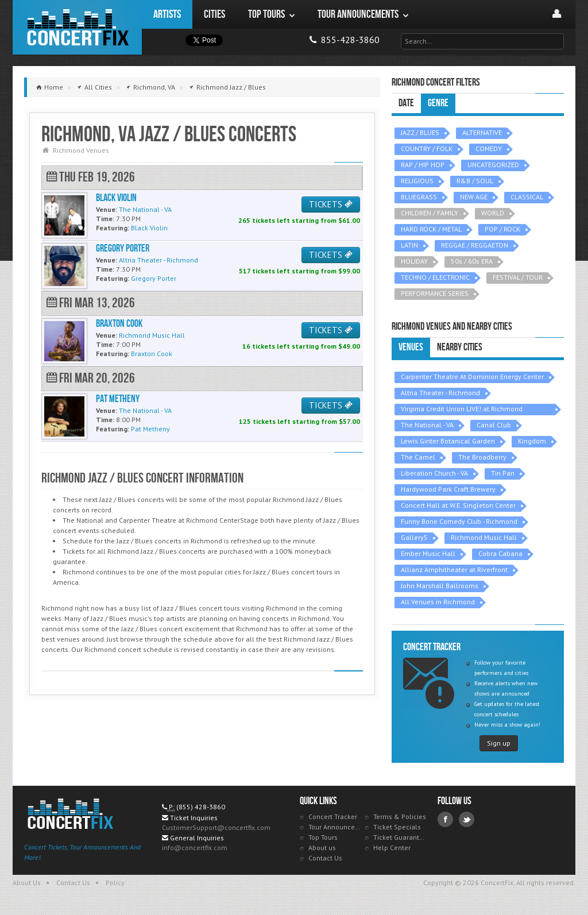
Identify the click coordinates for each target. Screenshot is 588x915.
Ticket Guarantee (400, 837)
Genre (438, 103)
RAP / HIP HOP (423, 165)
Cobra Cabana (500, 553)
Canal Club (494, 425)
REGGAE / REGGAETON (475, 245)
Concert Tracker (333, 816)
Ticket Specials (397, 827)
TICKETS (331, 204)
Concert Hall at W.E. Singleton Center (458, 505)
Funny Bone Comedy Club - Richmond (459, 521)
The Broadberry (482, 457)
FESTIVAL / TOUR (518, 277)
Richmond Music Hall (484, 537)
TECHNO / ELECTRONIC (435, 277)
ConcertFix (77, 27)
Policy (115, 883)
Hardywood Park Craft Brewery (448, 489)
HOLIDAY (414, 261)
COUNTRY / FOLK (427, 148)
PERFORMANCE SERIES (435, 293)
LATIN (409, 245)
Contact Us (325, 858)
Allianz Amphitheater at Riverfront (454, 570)
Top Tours (323, 837)
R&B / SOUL (475, 181)
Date (406, 103)
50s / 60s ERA (472, 261)
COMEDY (489, 148)
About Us (27, 883)
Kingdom (532, 441)
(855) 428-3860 (201, 807)
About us (322, 848)
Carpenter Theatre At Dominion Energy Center (472, 377)
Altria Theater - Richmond (440, 393)
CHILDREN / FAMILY (430, 213)
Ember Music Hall (428, 553)
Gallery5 (414, 537)
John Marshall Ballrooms (440, 586)
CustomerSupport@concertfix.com (216, 827)
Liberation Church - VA (434, 473)
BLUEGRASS (419, 197)
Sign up (499, 743)
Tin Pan (503, 473)
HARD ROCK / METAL (431, 229)
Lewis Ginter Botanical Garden (448, 441)
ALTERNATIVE (482, 132)
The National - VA (427, 425)
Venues (411, 347)
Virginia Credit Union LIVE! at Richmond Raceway (462, 410)
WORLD (493, 213)
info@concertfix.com (195, 848)
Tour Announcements (335, 827)
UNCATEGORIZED (493, 165)
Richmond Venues (81, 150)
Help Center (392, 848)
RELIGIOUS (417, 181)
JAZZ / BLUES (420, 132)
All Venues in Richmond (438, 602)
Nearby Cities (460, 347)
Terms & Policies (400, 816)
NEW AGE (474, 197)
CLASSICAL (527, 197)
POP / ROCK (502, 229)
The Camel (418, 457)
